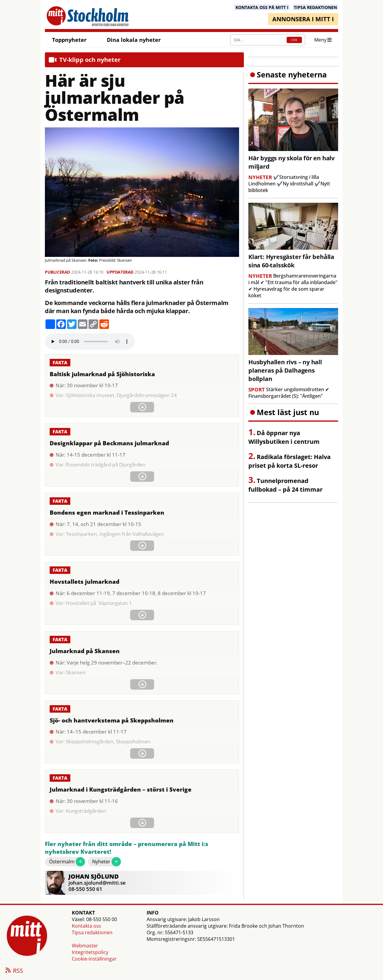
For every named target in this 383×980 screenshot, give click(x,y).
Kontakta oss (86, 926)
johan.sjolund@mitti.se (97, 883)
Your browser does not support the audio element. (90, 342)
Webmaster (85, 946)
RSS (14, 971)
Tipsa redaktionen (92, 932)
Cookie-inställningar (94, 959)
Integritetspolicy (90, 952)
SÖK (294, 40)
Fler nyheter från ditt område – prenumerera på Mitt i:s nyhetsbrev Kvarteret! (127, 848)
